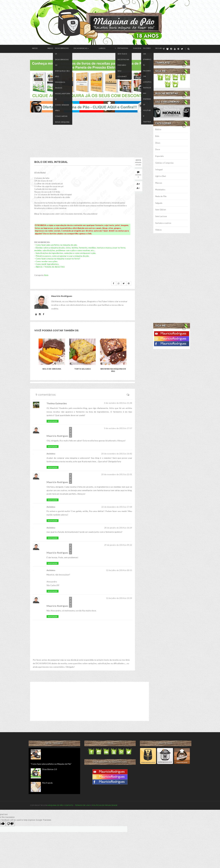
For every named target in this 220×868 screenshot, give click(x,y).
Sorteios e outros (163, 223)
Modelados (160, 190)
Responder (53, 421)
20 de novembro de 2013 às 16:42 (117, 454)
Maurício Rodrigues (57, 436)
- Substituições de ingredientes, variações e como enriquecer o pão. (65, 253)
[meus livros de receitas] (90, 79)
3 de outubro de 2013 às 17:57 (118, 428)
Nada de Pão (161, 196)
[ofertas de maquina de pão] (90, 106)
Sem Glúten (161, 210)
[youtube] (175, 49)
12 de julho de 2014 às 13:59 (119, 598)
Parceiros (115, 49)
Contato (69, 805)
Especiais (160, 156)
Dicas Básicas (70, 49)
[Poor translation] (10, 824)
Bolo (46, 275)
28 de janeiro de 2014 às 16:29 (118, 528)
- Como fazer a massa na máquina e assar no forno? (57, 259)
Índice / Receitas (49, 49)
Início (33, 49)
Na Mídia (100, 49)
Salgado (159, 203)
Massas (159, 183)
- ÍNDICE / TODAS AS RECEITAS (49, 267)
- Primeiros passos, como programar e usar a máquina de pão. (62, 256)
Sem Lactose (161, 216)
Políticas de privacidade (105, 805)
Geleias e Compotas (165, 163)
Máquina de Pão (56, 805)
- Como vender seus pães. (46, 261)
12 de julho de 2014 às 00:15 (119, 570)
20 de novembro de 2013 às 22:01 (117, 474)
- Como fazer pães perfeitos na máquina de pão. (56, 245)
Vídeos (159, 230)
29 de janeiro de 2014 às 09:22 (118, 545)
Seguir (131, 49)
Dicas (158, 143)
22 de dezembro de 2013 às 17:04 (117, 507)
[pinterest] (178, 49)
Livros (87, 49)
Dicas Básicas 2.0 (50, 769)
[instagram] (171, 49)
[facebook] (164, 49)
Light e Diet (161, 176)
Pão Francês (47, 783)
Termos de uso (82, 805)
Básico (158, 129)
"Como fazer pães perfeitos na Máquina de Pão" (51, 764)
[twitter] (182, 49)
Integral (159, 169)
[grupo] (167, 49)
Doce (158, 149)
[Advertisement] (90, 135)
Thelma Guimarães (57, 403)
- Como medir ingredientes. (47, 264)
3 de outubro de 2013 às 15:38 (118, 403)
